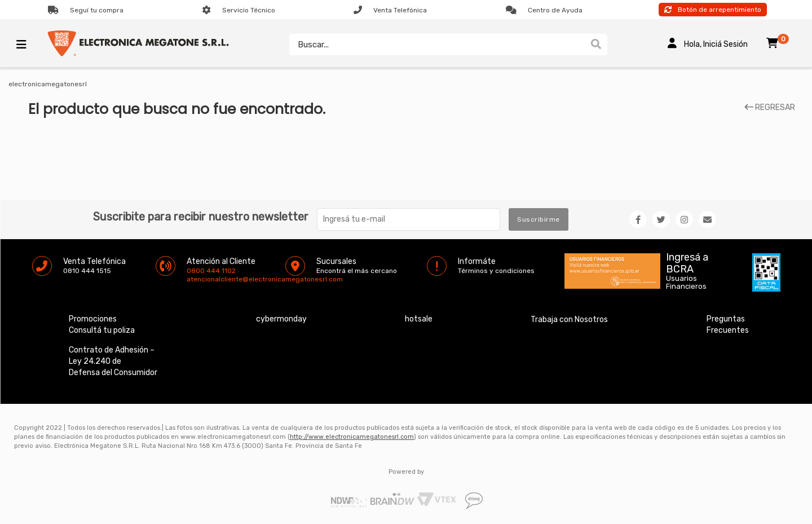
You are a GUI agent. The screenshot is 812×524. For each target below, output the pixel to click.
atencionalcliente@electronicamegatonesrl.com (196, 279)
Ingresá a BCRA (687, 261)
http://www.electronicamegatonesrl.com (352, 437)
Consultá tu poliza (102, 330)
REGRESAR (770, 108)
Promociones (93, 319)
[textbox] (437, 45)
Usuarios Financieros (686, 283)
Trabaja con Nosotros (569, 320)
